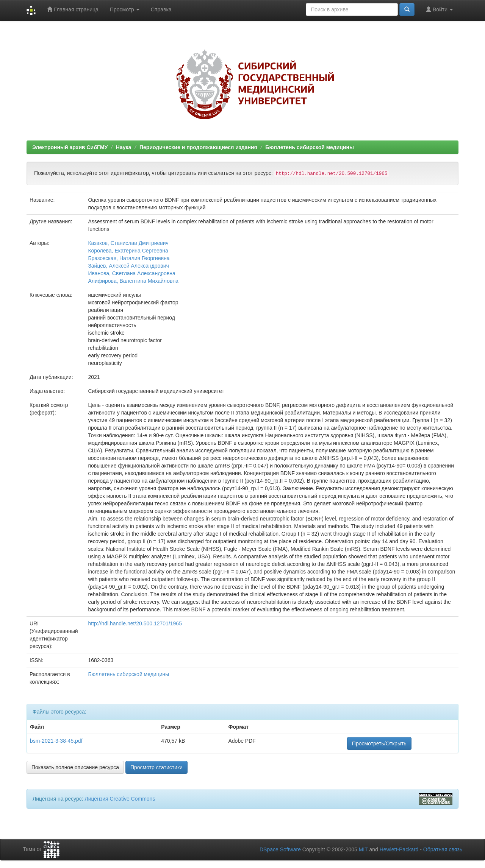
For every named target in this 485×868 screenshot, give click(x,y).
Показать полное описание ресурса (75, 767)
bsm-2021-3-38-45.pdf (56, 741)
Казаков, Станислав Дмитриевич (128, 243)
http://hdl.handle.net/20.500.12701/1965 (135, 623)
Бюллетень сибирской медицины (310, 147)
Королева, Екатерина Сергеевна (128, 251)
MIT (363, 849)
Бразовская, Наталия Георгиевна (129, 258)
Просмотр (125, 9)
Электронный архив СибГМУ (70, 147)
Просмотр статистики (156, 767)
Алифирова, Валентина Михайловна (133, 281)
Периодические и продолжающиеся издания (198, 147)
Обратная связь (443, 849)
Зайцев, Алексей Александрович (128, 266)
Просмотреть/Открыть (379, 743)
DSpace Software (280, 849)
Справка (161, 9)
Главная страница (73, 9)
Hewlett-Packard (399, 849)
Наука (124, 147)
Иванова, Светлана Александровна (131, 273)
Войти (439, 9)
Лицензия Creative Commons (120, 799)
